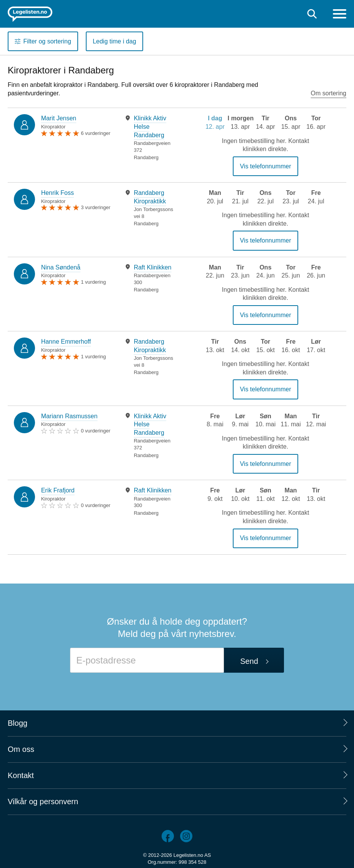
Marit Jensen (59, 118)
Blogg (18, 723)
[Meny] (340, 15)
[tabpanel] (152, 137)
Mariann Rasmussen (69, 416)
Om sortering (329, 93)
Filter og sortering (47, 41)
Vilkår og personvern (43, 801)
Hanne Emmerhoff (66, 342)
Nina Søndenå (61, 267)
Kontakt (21, 775)
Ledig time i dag (114, 41)
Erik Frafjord (58, 490)
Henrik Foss (58, 193)
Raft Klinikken (153, 267)
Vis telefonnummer (265, 166)
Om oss (21, 749)
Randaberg (146, 157)
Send (249, 661)
